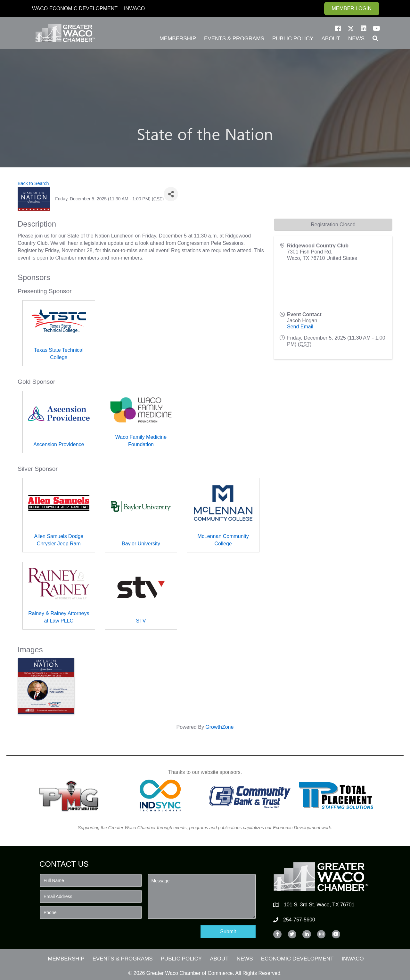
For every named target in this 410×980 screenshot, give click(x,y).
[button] (338, 28)
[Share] (171, 194)
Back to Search (33, 183)
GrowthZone (219, 727)
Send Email (300, 327)
